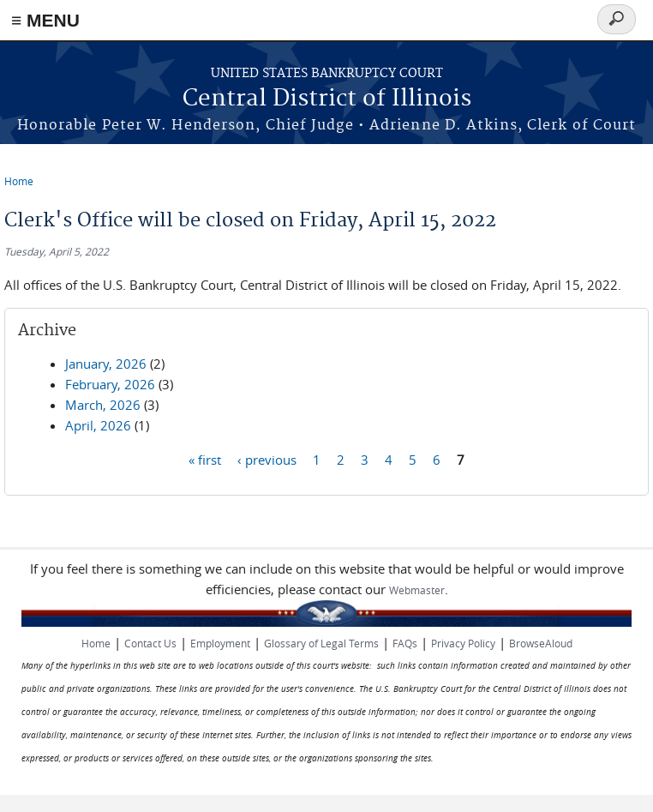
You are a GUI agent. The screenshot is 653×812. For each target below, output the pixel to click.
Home (19, 181)
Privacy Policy (463, 643)
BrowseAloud (541, 643)
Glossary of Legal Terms (321, 643)
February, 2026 (110, 384)
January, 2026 (106, 364)
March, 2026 (103, 405)
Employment (220, 643)
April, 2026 (98, 425)
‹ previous (267, 459)
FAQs (405, 643)
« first (205, 459)
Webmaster (417, 590)
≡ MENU (45, 20)
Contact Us (150, 643)
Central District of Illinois (327, 99)
